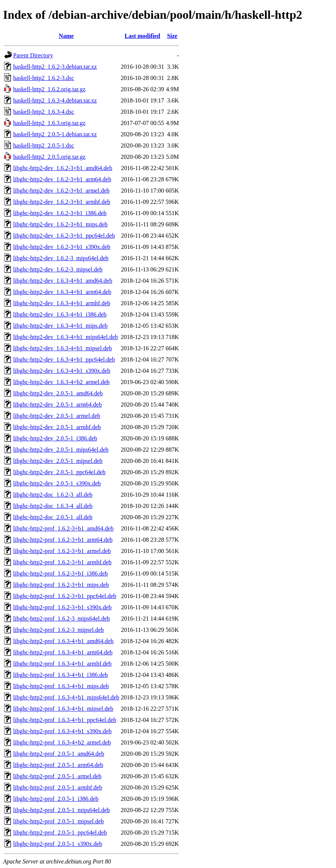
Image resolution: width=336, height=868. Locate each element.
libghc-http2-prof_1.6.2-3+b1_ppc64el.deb (65, 596)
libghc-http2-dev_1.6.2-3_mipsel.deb (58, 269)
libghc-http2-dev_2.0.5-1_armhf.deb (57, 427)
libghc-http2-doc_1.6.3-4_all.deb (53, 506)
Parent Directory (33, 55)
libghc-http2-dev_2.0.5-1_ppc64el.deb (59, 472)
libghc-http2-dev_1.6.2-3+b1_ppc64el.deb (64, 236)
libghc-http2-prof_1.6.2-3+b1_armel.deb (62, 551)
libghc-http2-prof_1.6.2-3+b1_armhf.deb (62, 562)
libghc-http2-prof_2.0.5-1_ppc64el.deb (60, 833)
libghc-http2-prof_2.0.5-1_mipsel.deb (58, 821)
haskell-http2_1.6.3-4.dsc (44, 112)
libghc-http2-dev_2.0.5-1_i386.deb (55, 438)
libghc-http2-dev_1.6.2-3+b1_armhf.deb (62, 202)
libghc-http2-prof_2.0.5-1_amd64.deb (59, 754)
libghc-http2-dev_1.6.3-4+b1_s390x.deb (62, 371)
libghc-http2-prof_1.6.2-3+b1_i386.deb (61, 573)
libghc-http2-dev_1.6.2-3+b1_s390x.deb (62, 247)
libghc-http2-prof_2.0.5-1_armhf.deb (58, 787)
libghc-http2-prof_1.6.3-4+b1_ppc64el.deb (65, 720)
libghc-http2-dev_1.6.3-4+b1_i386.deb (60, 314)
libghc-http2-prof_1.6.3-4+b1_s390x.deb (62, 731)
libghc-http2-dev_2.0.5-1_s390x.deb (57, 483)
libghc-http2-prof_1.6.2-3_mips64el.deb (61, 619)
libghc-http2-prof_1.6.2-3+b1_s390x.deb (62, 607)
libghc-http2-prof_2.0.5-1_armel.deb (57, 776)
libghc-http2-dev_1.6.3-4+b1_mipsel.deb (63, 348)
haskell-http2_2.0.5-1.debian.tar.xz (55, 134)
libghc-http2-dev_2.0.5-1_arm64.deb (58, 405)
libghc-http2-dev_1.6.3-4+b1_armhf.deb (62, 303)
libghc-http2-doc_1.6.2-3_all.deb (53, 495)
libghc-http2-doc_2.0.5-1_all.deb (53, 517)
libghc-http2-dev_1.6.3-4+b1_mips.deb (60, 326)
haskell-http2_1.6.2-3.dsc (44, 78)
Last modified (143, 36)
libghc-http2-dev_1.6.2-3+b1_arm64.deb (62, 179)
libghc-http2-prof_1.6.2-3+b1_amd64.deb (63, 528)
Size (172, 36)
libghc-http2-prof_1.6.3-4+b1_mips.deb (61, 686)
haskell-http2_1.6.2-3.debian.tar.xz (55, 67)
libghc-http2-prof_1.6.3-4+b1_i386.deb (61, 675)
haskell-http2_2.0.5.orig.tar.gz (49, 157)
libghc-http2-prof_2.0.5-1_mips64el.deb (61, 810)
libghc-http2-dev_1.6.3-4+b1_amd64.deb (63, 281)
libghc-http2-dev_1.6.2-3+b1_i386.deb (60, 213)
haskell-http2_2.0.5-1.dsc (44, 145)
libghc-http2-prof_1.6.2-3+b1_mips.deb (61, 585)
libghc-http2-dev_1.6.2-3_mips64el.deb (61, 258)
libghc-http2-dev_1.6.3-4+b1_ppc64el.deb (64, 359)
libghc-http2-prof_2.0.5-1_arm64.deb (58, 765)
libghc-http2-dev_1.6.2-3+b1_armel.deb (61, 191)
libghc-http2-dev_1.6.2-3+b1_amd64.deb (63, 168)
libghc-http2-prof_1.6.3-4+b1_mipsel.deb (63, 709)
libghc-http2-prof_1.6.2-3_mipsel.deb (58, 630)
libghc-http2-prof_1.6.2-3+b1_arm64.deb (63, 540)
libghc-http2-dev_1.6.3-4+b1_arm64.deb (62, 292)
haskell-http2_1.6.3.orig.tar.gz (49, 123)
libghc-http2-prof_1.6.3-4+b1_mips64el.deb (66, 697)
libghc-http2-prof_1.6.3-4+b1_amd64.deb (63, 641)
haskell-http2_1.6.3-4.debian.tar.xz (55, 100)
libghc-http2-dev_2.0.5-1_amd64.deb (58, 393)
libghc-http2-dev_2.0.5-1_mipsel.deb (58, 461)
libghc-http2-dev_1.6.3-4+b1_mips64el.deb (66, 337)
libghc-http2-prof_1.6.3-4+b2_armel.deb (62, 742)
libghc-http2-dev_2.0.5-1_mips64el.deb (61, 450)
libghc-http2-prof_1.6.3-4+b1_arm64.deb (63, 652)
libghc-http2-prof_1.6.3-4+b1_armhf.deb (62, 664)
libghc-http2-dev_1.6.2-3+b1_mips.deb (60, 224)
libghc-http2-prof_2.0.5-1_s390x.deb (58, 844)
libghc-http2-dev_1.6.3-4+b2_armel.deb (61, 382)
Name (66, 36)
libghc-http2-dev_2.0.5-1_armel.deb (57, 416)
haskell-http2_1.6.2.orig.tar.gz (49, 89)
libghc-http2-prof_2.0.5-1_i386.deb (56, 799)
